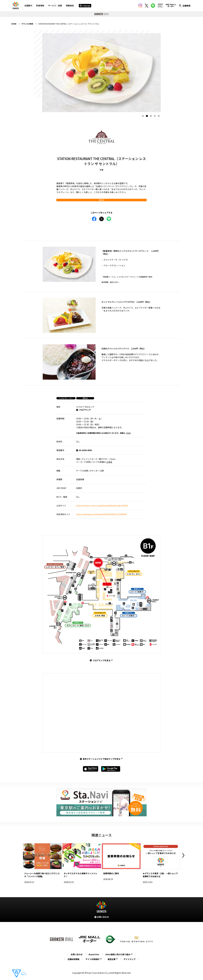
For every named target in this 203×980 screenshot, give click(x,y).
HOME (14, 24)
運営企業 (112, 959)
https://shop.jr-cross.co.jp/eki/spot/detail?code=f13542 (102, 506)
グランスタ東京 (27, 24)
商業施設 (70, 5)
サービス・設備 (55, 5)
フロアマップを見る (101, 660)
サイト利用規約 (92, 959)
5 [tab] (159, 116)
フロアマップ (85, 410)
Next (183, 855)
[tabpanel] (101, 73)
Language (85, 6)
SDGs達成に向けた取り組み (118, 954)
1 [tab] (143, 116)
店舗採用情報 (73, 959)
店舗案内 (28, 5)
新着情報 (40, 5)
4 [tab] (155, 116)
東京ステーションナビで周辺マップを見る (101, 759)
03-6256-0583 (85, 450)
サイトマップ (130, 959)
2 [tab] (147, 116)
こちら (128, 433)
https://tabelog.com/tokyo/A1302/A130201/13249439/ (101, 514)
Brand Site (94, 954)
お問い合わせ (77, 954)
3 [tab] (151, 116)
